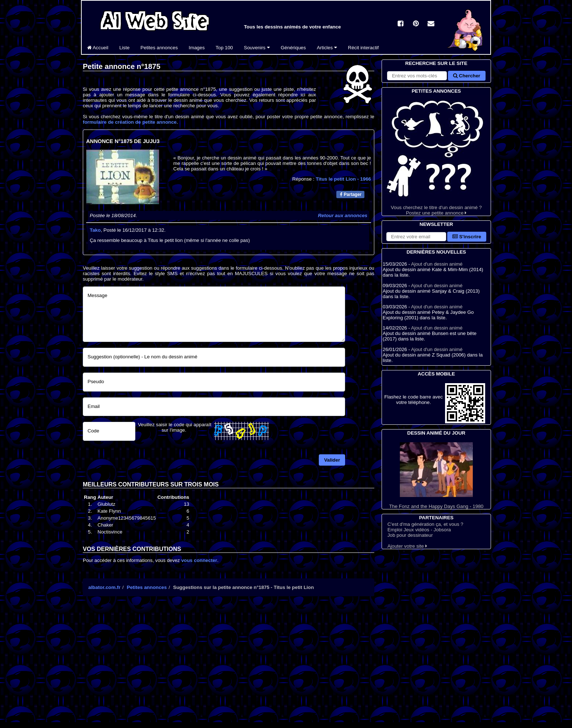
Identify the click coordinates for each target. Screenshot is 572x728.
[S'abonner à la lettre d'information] (416, 237)
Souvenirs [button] (257, 48)
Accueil (98, 48)
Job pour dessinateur (410, 535)
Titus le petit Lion (343, 179)
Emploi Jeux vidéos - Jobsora (419, 530)
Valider (332, 460)
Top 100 (224, 48)
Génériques (293, 48)
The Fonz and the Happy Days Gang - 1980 (436, 476)
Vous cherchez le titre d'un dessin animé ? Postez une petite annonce (436, 155)
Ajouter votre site (407, 546)
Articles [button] (327, 48)
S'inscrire (467, 237)
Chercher (467, 76)
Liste (124, 48)
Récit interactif (363, 48)
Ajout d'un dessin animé (437, 264)
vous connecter (199, 560)
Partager (351, 194)
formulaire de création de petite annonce (130, 122)
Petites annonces (159, 48)
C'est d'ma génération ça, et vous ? (425, 524)
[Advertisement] (229, 666)
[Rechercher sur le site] (417, 76)
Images (197, 48)
